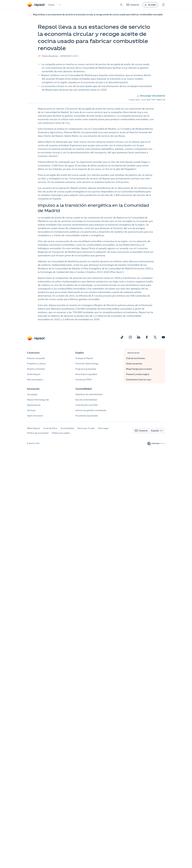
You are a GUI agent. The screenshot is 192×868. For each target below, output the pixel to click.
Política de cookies (61, 433)
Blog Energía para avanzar (139, 369)
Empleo (80, 353)
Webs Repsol (33, 428)
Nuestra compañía (36, 358)
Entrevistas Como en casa (139, 380)
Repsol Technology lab (38, 400)
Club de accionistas (136, 358)
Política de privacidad (38, 433)
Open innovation (35, 416)
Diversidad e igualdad (86, 374)
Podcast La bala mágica (138, 374)
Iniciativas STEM (83, 380)
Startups (31, 410)
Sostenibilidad (84, 389)
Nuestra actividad (36, 369)
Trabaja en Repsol (84, 358)
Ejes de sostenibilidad (86, 400)
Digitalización (34, 405)
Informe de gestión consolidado (91, 410)
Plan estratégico (35, 380)
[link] (133, 5)
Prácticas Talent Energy (87, 364)
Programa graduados (86, 369)
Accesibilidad (67, 428)
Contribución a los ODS (86, 405)
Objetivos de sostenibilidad (89, 394)
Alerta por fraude (86, 428)
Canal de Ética (50, 428)
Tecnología (32, 394)
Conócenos (33, 353)
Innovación (33, 389)
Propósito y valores (36, 364)
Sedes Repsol (34, 374)
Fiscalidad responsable (87, 416)
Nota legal (103, 428)
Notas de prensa (134, 364)
